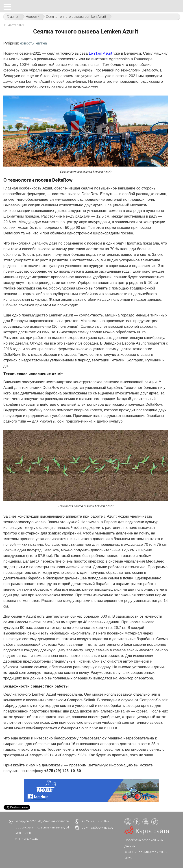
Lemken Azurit (101, 53)
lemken (41, 43)
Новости (33, 17)
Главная (13, 17)
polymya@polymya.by (97, 828)
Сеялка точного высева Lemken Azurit (76, 17)
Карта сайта (152, 831)
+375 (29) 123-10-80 (96, 821)
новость (27, 43)
